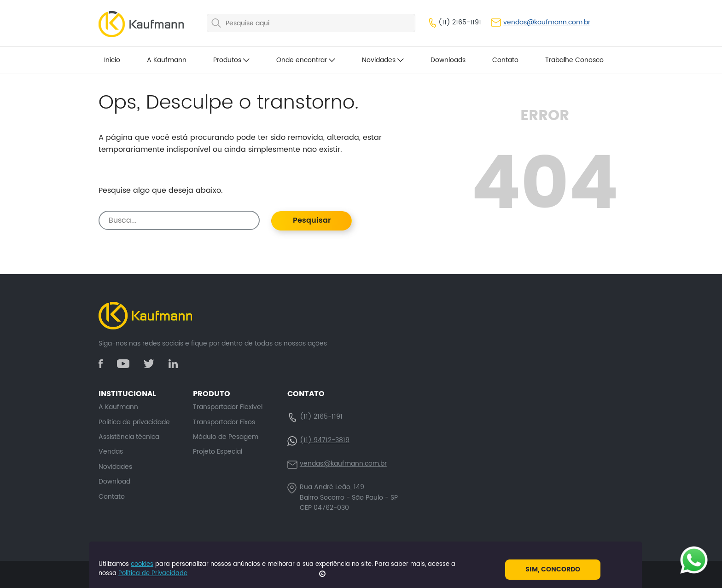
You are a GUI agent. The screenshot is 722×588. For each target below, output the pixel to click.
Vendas (111, 452)
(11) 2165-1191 (455, 23)
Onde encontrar (306, 60)
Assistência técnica (129, 437)
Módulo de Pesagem (226, 437)
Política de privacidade (134, 422)
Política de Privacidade (153, 574)
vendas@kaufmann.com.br (541, 23)
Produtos (231, 60)
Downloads (448, 60)
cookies (142, 564)
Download (114, 481)
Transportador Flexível (228, 407)
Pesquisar (312, 220)
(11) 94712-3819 (325, 440)
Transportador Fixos (224, 422)
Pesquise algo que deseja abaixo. (161, 191)
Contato (505, 60)
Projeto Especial (218, 452)
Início (112, 60)
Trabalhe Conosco (574, 60)
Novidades (383, 60)
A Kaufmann (167, 60)
